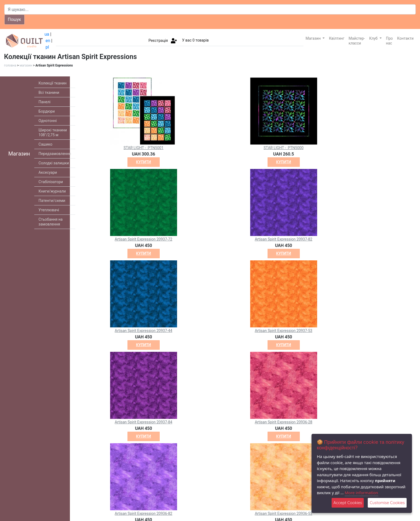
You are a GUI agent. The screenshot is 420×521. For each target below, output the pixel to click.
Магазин (314, 38)
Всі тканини (49, 93)
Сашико (46, 144)
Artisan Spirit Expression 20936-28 (284, 422)
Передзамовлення (55, 154)
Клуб (374, 38)
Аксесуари (48, 172)
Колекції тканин (53, 83)
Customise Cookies (387, 503)
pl (47, 47)
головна (10, 65)
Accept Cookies (348, 503)
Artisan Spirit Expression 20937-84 (143, 422)
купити (144, 162)
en (48, 41)
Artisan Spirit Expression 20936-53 (284, 513)
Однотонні (48, 121)
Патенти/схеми (52, 201)
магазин (26, 65)
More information (361, 493)
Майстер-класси (357, 41)
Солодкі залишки (54, 163)
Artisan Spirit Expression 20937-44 (143, 331)
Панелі (45, 102)
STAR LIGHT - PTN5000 (284, 148)
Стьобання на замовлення (51, 222)
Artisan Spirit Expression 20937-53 (284, 331)
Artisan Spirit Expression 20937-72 (143, 239)
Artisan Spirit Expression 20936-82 (143, 513)
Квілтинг (337, 38)
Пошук (14, 19)
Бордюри (47, 111)
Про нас (389, 41)
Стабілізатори (51, 182)
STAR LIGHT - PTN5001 (143, 148)
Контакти (406, 38)
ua (47, 34)
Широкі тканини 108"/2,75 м (53, 132)
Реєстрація (158, 40)
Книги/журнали (52, 191)
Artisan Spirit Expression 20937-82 (284, 239)
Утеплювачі (49, 210)
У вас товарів (195, 40)
